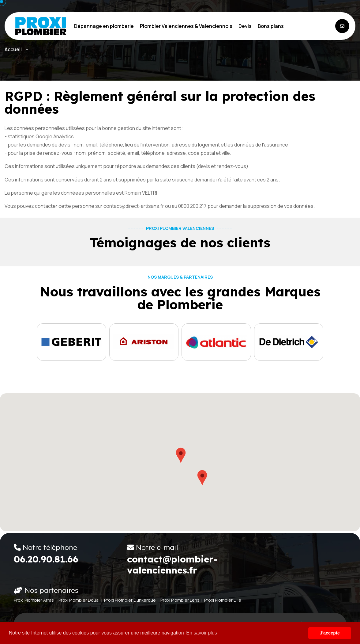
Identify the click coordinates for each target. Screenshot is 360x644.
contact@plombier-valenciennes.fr (172, 565)
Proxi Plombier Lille (223, 600)
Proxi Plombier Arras (34, 600)
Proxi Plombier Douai (79, 600)
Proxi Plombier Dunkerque (130, 600)
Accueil (13, 49)
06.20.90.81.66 (46, 559)
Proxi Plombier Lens (180, 600)
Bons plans (271, 26)
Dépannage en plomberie (104, 26)
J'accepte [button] (330, 633)
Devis (245, 26)
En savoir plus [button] (202, 633)
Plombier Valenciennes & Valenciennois (186, 26)
